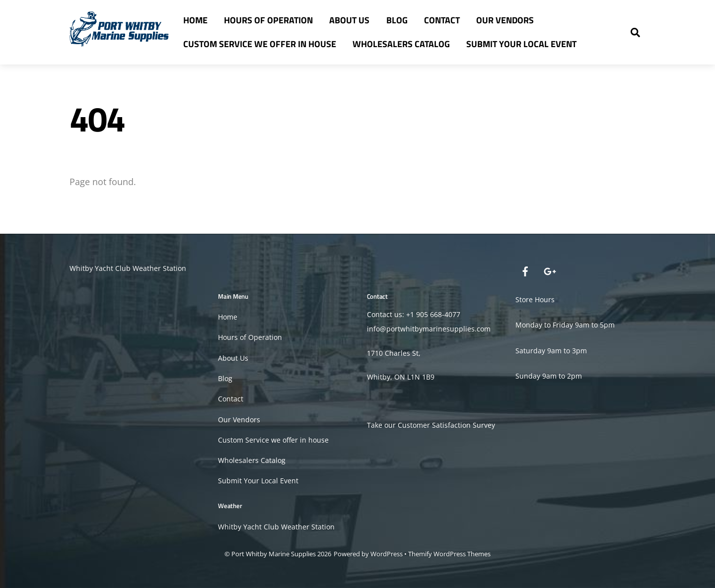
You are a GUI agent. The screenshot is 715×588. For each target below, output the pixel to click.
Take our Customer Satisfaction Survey (431, 425)
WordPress (387, 554)
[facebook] (525, 270)
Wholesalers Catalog (401, 44)
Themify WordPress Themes (449, 554)
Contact (442, 20)
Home (195, 20)
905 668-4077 (438, 314)
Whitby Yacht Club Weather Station (128, 268)
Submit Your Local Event (521, 44)
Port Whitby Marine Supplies (274, 554)
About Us (349, 20)
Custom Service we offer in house (260, 44)
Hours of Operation (268, 20)
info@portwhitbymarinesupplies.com (429, 329)
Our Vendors (505, 20)
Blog (397, 20)
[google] (549, 270)
